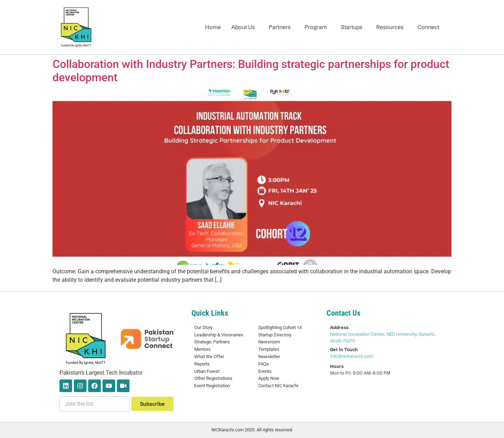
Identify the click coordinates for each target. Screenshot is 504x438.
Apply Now (269, 378)
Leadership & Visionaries (219, 335)
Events (265, 371)
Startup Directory (275, 335)
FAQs (264, 364)
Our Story (203, 327)
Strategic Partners (212, 342)
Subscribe (152, 404)
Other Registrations (213, 378)
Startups (352, 27)
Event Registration (212, 386)
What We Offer (209, 357)
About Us (243, 27)
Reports (202, 364)
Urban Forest (207, 371)
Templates (269, 349)
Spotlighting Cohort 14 (280, 327)
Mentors (202, 349)
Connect (428, 27)
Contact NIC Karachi (278, 386)
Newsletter (269, 357)
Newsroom (269, 342)
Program (316, 27)
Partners (280, 27)
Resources (390, 27)
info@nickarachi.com (352, 356)
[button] (245, 27)
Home (213, 27)
